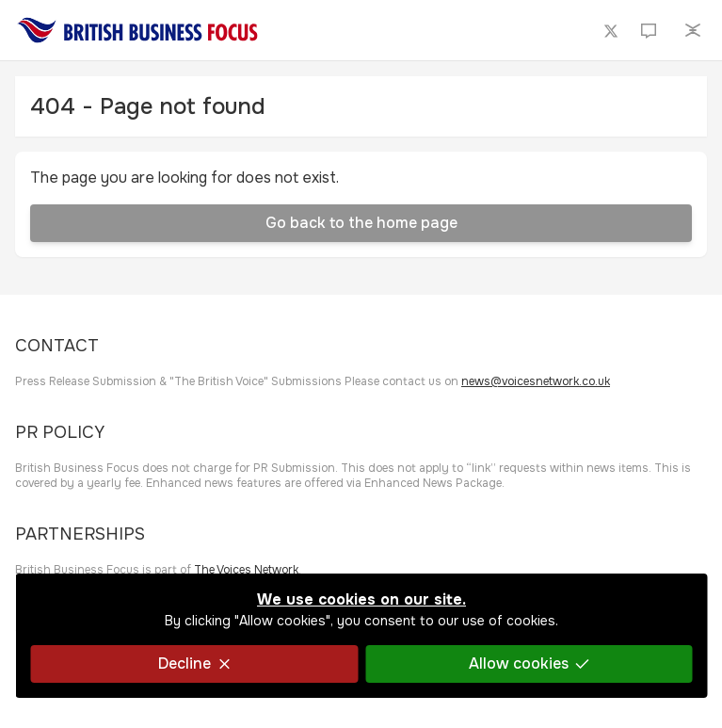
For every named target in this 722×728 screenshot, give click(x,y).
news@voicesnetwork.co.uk (536, 381)
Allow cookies (528, 663)
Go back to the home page (361, 223)
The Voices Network (246, 570)
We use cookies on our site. (361, 599)
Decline (194, 663)
